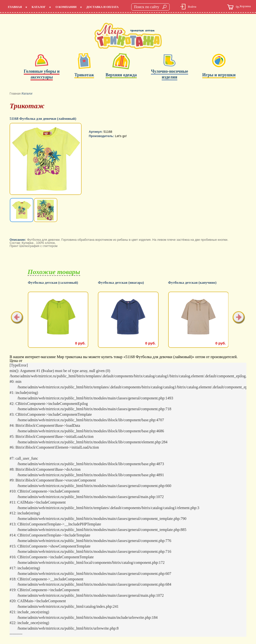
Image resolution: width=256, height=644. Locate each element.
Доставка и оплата (102, 7)
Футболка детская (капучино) (192, 283)
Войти (192, 7)
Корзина (239, 7)
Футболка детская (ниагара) (121, 283)
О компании (66, 7)
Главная (15, 7)
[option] (46, 159)
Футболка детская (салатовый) (53, 283)
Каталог (39, 7)
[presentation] (17, 318)
